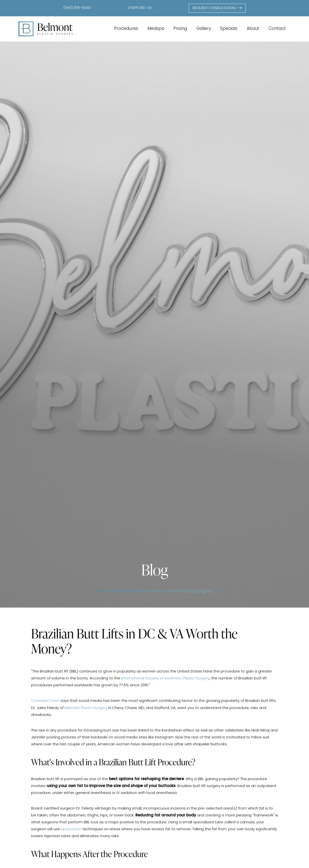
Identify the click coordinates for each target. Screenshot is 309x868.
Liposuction (71, 829)
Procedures (126, 29)
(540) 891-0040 (77, 8)
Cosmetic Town (45, 701)
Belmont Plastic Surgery (86, 708)
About (253, 29)
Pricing (180, 29)
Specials (229, 29)
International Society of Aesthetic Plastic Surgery (165, 679)
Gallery (204, 29)
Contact (277, 29)
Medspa (156, 29)
